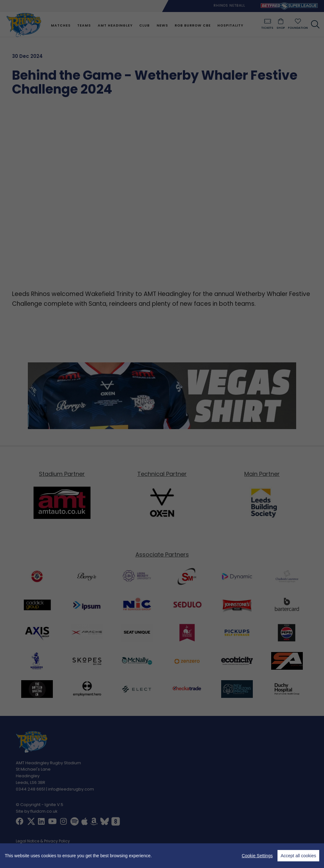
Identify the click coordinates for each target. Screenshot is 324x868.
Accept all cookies (298, 856)
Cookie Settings (257, 856)
